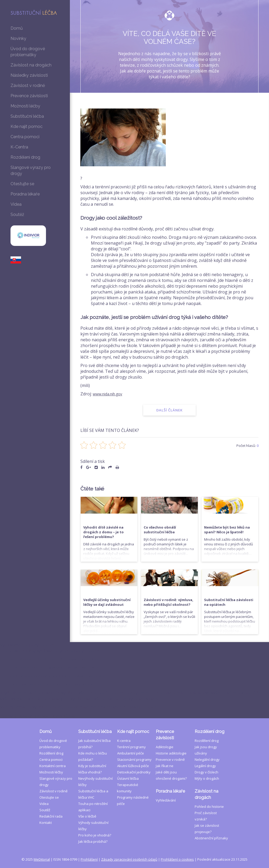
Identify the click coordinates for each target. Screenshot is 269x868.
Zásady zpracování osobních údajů (129, 783)
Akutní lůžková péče (133, 690)
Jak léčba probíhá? (93, 765)
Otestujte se (22, 184)
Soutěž (17, 215)
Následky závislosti (29, 75)
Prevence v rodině (170, 683)
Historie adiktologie (171, 677)
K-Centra (19, 147)
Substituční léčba (27, 116)
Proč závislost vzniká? (212, 737)
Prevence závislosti (29, 96)
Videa (16, 204)
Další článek (170, 410)
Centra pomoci (25, 137)
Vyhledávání (166, 724)
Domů (17, 28)
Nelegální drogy (207, 683)
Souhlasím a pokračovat (64, 865)
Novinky (18, 38)
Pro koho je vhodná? (95, 759)
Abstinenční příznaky (211, 756)
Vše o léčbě (87, 740)
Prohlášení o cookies (177, 783)
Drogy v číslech (206, 696)
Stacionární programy (134, 683)
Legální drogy (205, 690)
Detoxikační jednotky (134, 696)
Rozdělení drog (25, 157)
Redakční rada (51, 740)
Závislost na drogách (31, 65)
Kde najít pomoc (27, 126)
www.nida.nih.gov (110, 394)
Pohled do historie (209, 730)
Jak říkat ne (165, 690)
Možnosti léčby (25, 106)
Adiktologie (165, 671)
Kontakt (46, 746)
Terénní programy (131, 671)
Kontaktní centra (53, 690)
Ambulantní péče (130, 677)
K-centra (124, 664)
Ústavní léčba (128, 702)
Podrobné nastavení (20, 865)
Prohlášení (89, 783)
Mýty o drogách (207, 702)
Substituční (34, 13)
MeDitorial (42, 783)
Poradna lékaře (25, 194)
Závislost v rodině (28, 86)
